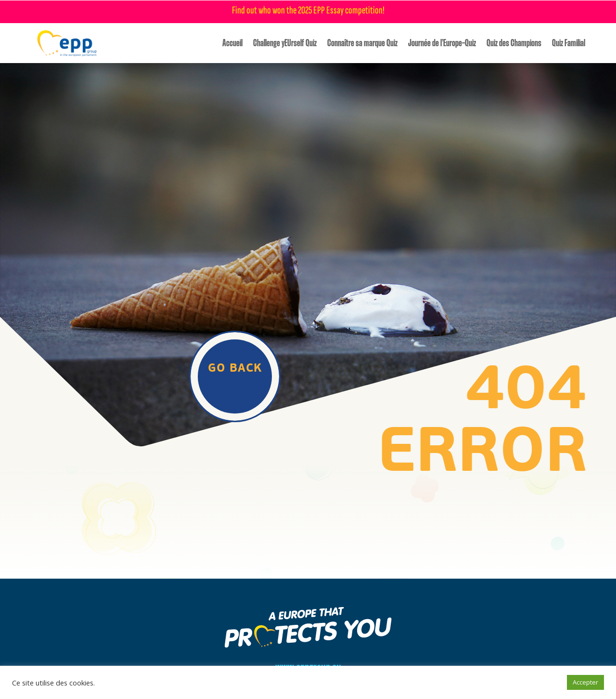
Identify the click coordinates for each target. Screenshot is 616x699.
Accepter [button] (585, 682)
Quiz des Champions (514, 43)
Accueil (232, 43)
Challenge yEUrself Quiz (285, 43)
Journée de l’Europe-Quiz (442, 43)
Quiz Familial (569, 43)
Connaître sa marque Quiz (362, 43)
